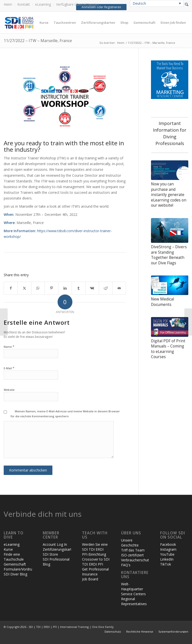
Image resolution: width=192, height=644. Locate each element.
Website (9, 390)
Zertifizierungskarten (59, 549)
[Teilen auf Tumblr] (79, 288)
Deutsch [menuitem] (139, 3)
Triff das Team (133, 550)
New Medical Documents (162, 302)
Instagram (168, 549)
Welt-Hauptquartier (132, 586)
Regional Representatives (134, 601)
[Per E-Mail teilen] (119, 288)
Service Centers (133, 594)
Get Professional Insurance (95, 572)
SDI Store (50, 554)
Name (9, 346)
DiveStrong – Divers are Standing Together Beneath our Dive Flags (169, 255)
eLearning (43, 4)
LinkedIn (167, 559)
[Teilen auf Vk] (92, 288)
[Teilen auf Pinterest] (51, 288)
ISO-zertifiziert (132, 555)
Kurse (8, 549)
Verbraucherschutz (136, 560)
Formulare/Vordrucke (21, 569)
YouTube (167, 554)
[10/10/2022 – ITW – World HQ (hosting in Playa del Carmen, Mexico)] (188, 322)
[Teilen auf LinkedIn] (65, 288)
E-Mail (9, 368)
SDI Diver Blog (15, 574)
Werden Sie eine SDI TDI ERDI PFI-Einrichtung (95, 549)
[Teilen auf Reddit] (106, 288)
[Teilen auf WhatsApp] (38, 288)
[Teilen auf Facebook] (11, 288)
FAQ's (126, 565)
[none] (157, 3)
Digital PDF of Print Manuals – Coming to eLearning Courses (168, 349)
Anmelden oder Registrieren (101, 7)
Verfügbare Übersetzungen (77, 4)
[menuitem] (9, 5)
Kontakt (24, 4)
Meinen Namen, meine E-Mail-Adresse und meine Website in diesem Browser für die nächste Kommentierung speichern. (65, 414)
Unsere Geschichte (130, 543)
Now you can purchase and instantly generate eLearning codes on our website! (169, 195)
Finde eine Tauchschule (14, 557)
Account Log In (55, 544)
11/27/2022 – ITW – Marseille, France (38, 41)
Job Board (90, 579)
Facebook (168, 544)
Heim (8, 4)
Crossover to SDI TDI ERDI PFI (96, 562)
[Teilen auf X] (24, 288)
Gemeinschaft (15, 564)
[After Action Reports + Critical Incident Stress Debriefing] (4, 322)
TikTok (166, 564)
